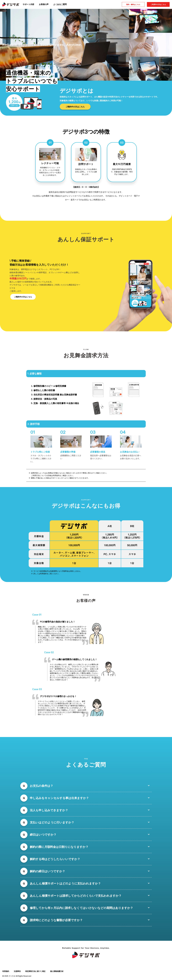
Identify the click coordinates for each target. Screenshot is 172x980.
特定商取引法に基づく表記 (35, 972)
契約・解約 (133, 4)
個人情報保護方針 (57, 972)
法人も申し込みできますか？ (49, 811)
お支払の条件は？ (42, 787)
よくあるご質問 (60, 4)
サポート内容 (28, 4)
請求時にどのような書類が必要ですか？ (56, 921)
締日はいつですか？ (43, 835)
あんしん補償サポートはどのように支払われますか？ (65, 884)
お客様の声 (44, 4)
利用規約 (6, 972)
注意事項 (17, 972)
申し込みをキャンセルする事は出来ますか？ (59, 799)
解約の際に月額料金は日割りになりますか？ (59, 848)
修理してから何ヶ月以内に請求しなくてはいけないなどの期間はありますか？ (81, 909)
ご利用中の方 (158, 4)
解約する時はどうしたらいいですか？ (55, 860)
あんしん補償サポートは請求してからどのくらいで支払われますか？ (76, 896)
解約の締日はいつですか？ (47, 872)
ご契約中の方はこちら (75, 107)
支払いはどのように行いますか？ (52, 823)
